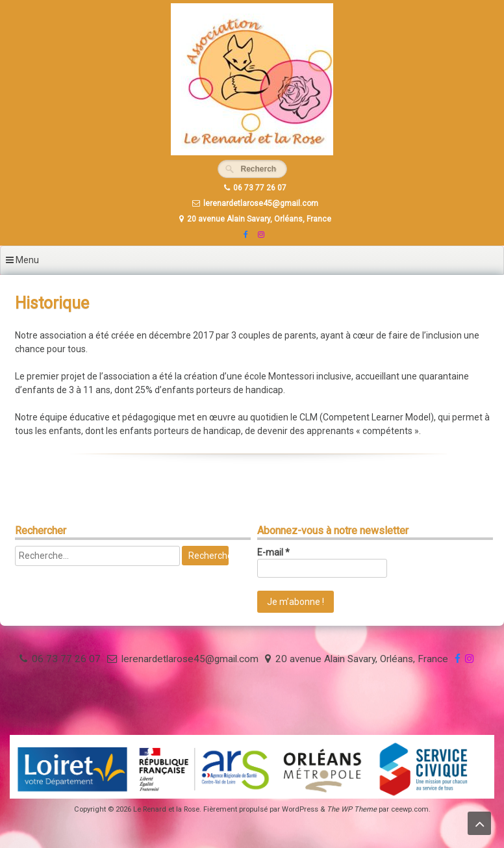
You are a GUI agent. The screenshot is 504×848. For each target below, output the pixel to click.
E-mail (273, 552)
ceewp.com (410, 809)
